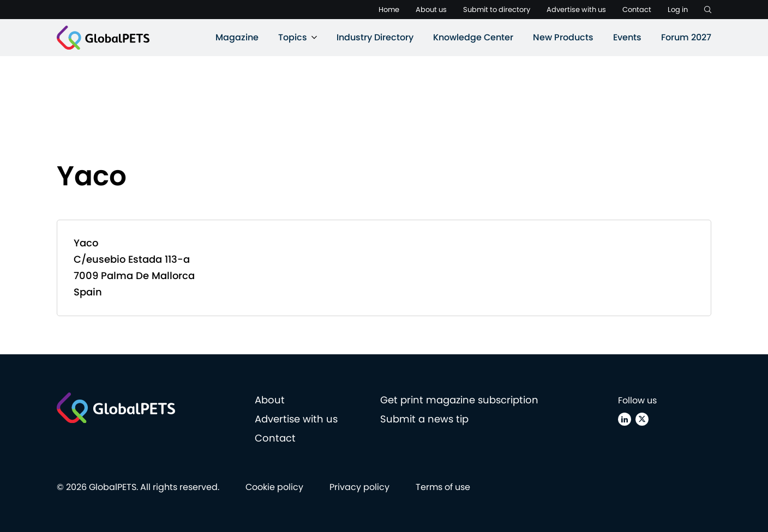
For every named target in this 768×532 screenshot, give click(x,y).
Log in (678, 10)
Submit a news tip (424, 419)
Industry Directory (375, 37)
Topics (293, 37)
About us (431, 10)
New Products (563, 37)
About (270, 400)
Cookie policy (274, 487)
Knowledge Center (473, 37)
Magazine (237, 37)
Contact (637, 10)
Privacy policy (359, 487)
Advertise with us (576, 10)
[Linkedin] (625, 419)
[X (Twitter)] (642, 419)
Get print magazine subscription (459, 400)
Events (627, 37)
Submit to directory (497, 10)
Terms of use (443, 487)
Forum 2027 (686, 37)
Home (389, 10)
